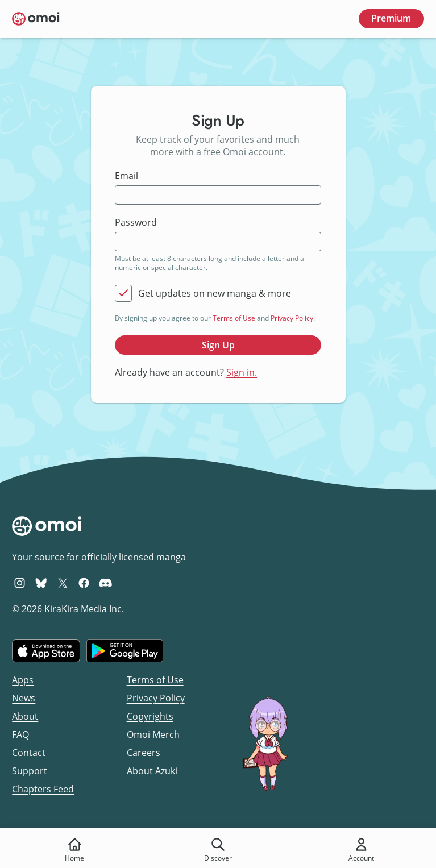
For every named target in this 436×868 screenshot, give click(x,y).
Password (136, 223)
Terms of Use (234, 318)
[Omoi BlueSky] (41, 583)
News (24, 698)
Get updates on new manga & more (215, 294)
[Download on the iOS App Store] (46, 651)
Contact (29, 753)
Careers (144, 753)
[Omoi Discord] (105, 583)
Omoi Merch (153, 734)
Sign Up (218, 345)
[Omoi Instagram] (20, 583)
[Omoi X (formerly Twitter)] (63, 583)
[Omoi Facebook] (84, 583)
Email (126, 176)
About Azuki (152, 771)
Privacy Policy (292, 318)
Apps (23, 680)
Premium (391, 18)
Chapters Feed (43, 789)
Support (30, 771)
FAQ (20, 734)
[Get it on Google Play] (125, 651)
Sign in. (242, 372)
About (25, 716)
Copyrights (150, 716)
